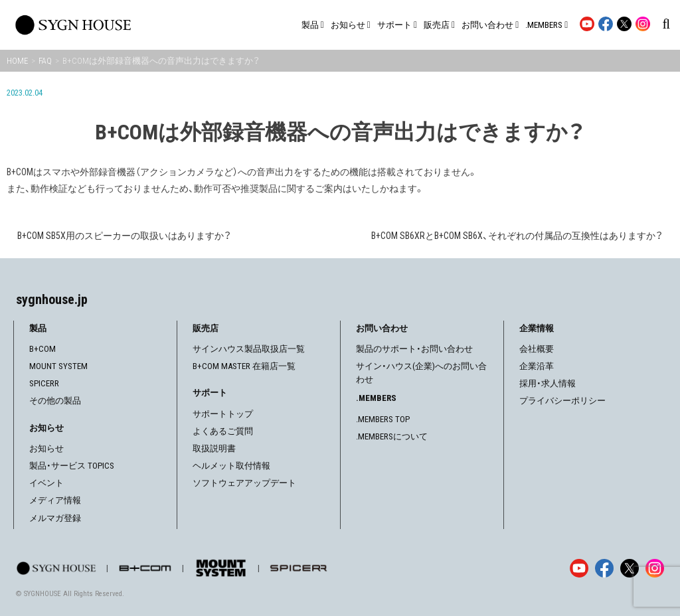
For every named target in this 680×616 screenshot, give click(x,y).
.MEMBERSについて (392, 436)
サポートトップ (223, 414)
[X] (630, 568)
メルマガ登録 (55, 518)
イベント (46, 483)
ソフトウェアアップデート (244, 483)
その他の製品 (55, 401)
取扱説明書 (214, 448)
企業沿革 (537, 366)
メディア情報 (55, 500)
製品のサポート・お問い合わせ (414, 349)
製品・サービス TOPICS (72, 466)
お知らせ (46, 448)
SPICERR (44, 383)
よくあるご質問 (223, 431)
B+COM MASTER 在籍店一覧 (244, 366)
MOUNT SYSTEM (58, 366)
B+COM (42, 349)
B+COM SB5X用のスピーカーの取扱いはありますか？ (124, 236)
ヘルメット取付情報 (231, 466)
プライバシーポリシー (562, 401)
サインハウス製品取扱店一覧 (249, 349)
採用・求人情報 (548, 383)
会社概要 (537, 349)
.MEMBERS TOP (383, 419)
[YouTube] (579, 568)
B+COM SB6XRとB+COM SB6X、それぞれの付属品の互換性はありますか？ (517, 236)
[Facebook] (604, 568)
